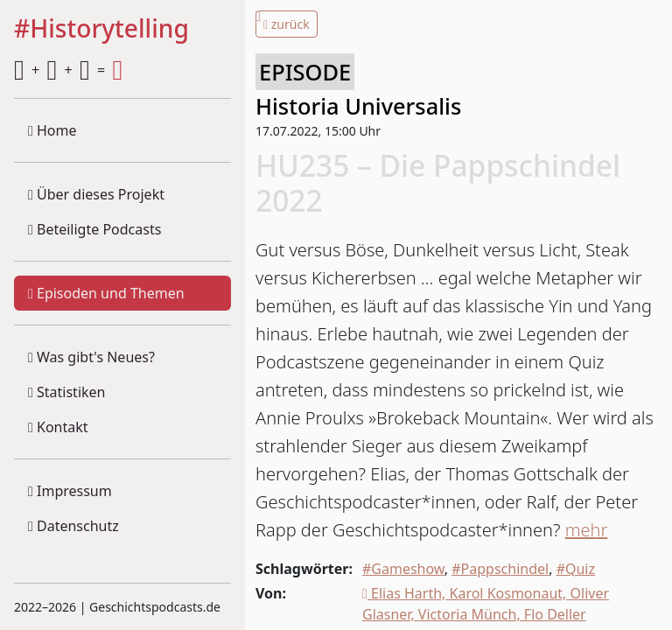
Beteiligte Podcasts (94, 229)
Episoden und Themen (106, 293)
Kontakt (58, 427)
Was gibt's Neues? (91, 357)
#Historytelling (101, 29)
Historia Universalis (358, 106)
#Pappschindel (500, 569)
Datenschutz (73, 526)
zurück (287, 24)
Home (52, 130)
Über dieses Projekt (96, 194)
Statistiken (66, 392)
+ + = (68, 70)
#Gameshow (403, 569)
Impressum (70, 491)
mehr (587, 530)
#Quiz (576, 569)
